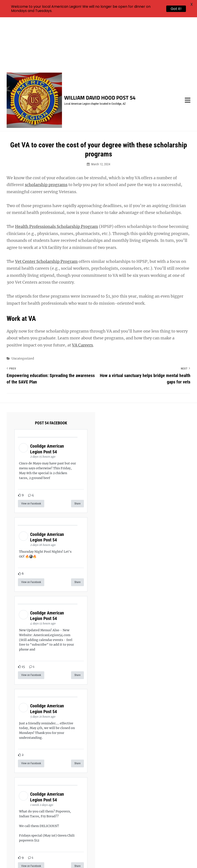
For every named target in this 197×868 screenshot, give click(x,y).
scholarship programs (46, 133)
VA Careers (82, 293)
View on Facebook (31, 451)
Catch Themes (167, 857)
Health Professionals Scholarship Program (57, 174)
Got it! (176, 9)
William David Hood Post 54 (100, 46)
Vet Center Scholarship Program (46, 209)
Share (77, 451)
